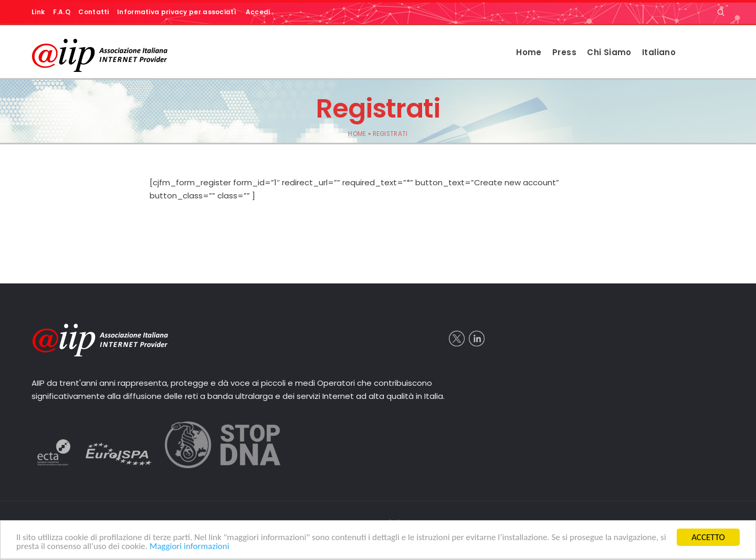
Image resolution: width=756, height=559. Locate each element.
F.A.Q (62, 12)
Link (38, 12)
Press (564, 52)
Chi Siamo (609, 52)
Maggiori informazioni (190, 546)
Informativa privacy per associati (176, 12)
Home (529, 52)
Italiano (659, 52)
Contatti (93, 12)
